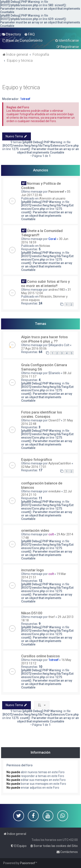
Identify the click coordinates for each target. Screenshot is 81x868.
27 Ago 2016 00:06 (34, 349)
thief (52, 617)
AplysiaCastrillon (60, 463)
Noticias (45, 246)
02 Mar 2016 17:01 (34, 467)
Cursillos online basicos (40, 656)
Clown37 (54, 420)
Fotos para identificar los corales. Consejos (42, 414)
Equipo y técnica (21, 87)
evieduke (55, 491)
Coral (52, 239)
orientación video (35, 530)
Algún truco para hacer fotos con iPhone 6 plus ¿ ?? (44, 339)
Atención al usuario (52, 198)
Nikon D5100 (32, 613)
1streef (25, 99)
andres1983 (57, 290)
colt (51, 534)
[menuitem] (12, 34)
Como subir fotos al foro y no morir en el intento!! (45, 284)
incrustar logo (33, 570)
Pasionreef (56, 192)
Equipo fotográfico (37, 459)
